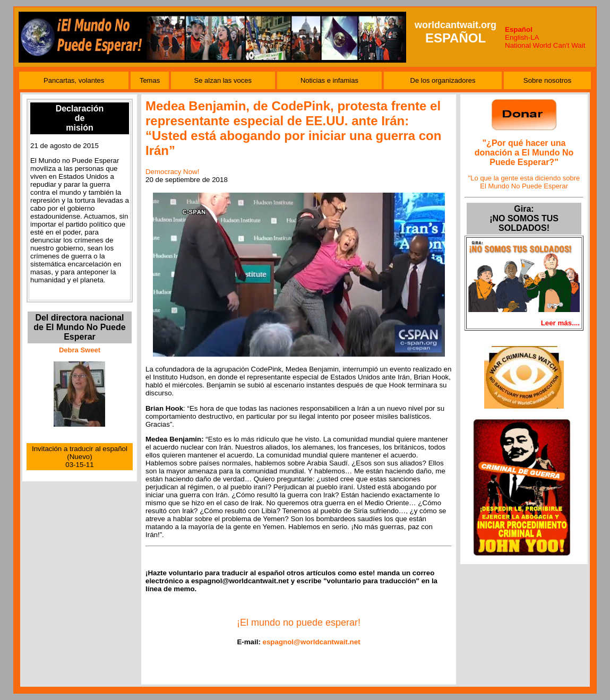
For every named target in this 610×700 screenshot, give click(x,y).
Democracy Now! (172, 172)
